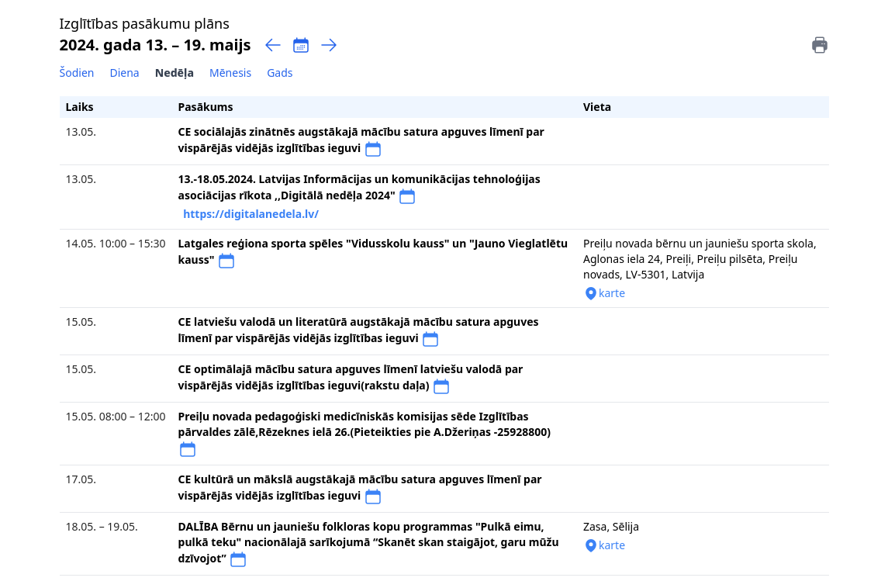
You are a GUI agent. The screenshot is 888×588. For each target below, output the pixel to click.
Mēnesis (230, 73)
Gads (280, 73)
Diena (124, 73)
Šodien (77, 73)
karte (604, 293)
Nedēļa (174, 73)
